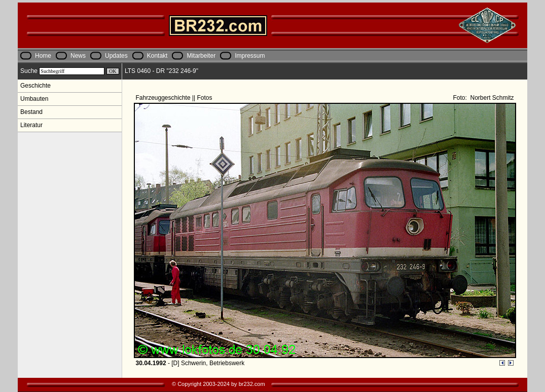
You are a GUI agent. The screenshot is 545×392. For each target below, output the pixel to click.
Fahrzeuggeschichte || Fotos (175, 98)
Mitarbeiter (201, 56)
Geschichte (35, 86)
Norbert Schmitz (491, 98)
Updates (116, 56)
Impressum (250, 56)
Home (43, 56)
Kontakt (157, 56)
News (78, 56)
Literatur (31, 125)
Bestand (31, 112)
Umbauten (34, 99)
